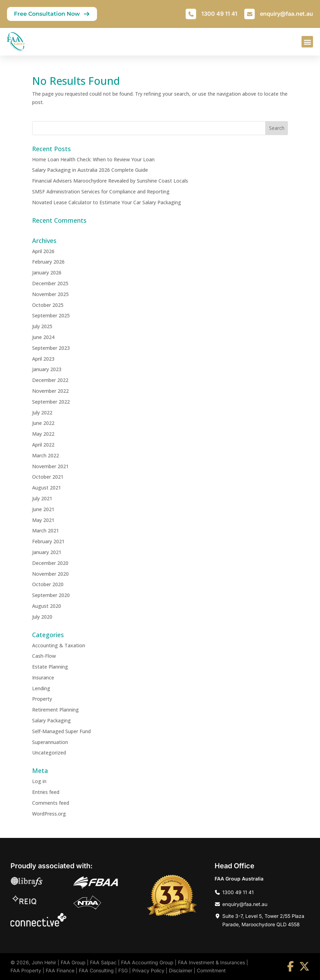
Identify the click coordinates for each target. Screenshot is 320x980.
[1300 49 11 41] (191, 14)
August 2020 (47, 606)
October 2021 (48, 477)
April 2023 (43, 359)
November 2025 (50, 294)
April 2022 (43, 445)
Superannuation (50, 742)
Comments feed (51, 803)
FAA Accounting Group (147, 962)
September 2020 (51, 595)
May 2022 (43, 434)
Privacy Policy (148, 970)
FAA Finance (60, 970)
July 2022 (42, 412)
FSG (123, 970)
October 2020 (48, 584)
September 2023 (51, 348)
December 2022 (50, 380)
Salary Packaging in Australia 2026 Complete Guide (90, 170)
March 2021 (46, 530)
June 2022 (43, 423)
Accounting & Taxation (59, 645)
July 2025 (42, 326)
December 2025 (50, 283)
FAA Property (26, 970)
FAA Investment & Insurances (211, 962)
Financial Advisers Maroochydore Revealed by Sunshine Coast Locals (110, 181)
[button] (307, 42)
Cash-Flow (44, 656)
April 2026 (43, 251)
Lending (41, 688)
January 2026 (47, 272)
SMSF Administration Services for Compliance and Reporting (101, 191)
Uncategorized (49, 753)
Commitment (211, 970)
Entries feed (46, 792)
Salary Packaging (51, 720)
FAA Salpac (103, 962)
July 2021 (42, 498)
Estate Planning (50, 667)
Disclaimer (181, 970)
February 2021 (48, 541)
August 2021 (47, 488)
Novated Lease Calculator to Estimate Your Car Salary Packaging (107, 202)
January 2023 (47, 369)
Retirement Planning (55, 710)
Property (42, 699)
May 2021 (43, 520)
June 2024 (43, 337)
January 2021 (47, 552)
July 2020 (42, 617)
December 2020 (50, 563)
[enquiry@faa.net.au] (250, 14)
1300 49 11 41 (219, 14)
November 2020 (50, 574)
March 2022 (46, 455)
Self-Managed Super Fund (61, 731)
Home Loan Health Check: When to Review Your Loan (93, 159)
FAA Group (73, 962)
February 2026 (48, 262)
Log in (39, 781)
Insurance (43, 677)
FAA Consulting (96, 970)
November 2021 (50, 466)
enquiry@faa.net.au (286, 14)
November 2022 (50, 391)
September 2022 (51, 402)
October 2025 (48, 305)
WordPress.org (49, 814)
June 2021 (43, 509)
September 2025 (51, 315)
